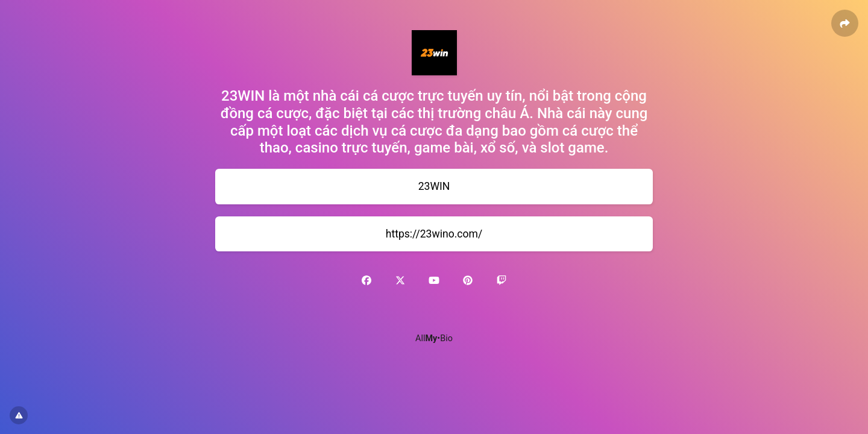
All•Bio (434, 338)
